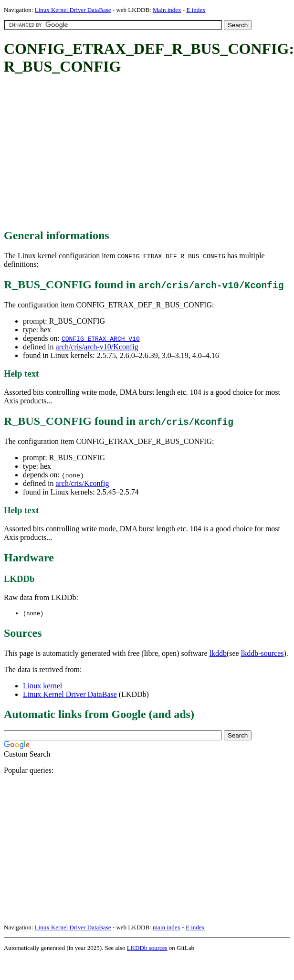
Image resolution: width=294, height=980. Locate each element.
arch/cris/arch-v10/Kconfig (97, 347)
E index (196, 10)
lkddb (218, 654)
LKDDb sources (147, 948)
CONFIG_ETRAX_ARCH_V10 (101, 338)
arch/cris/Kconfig (82, 483)
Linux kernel (42, 686)
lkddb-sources (262, 654)
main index (167, 928)
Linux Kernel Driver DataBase (73, 10)
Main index (167, 10)
